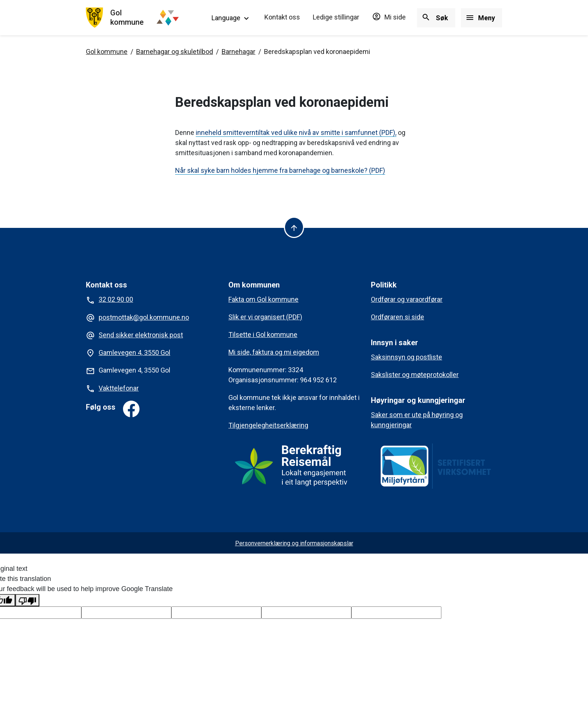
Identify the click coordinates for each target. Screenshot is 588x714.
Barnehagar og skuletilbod (175, 52)
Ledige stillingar (336, 17)
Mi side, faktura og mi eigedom (274, 352)
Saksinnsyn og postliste (406, 357)
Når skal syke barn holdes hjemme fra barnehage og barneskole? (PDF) (280, 170)
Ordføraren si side (397, 317)
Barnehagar (238, 52)
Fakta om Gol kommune (263, 299)
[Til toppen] (294, 227)
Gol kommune (107, 52)
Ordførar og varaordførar (407, 299)
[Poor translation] (27, 600)
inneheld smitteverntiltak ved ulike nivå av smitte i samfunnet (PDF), (296, 132)
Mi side (389, 17)
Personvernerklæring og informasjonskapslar (294, 543)
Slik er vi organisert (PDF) (265, 317)
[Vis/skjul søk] (436, 18)
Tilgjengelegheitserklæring (268, 425)
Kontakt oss (282, 17)
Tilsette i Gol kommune (263, 335)
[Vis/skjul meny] (481, 18)
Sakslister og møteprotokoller (415, 375)
